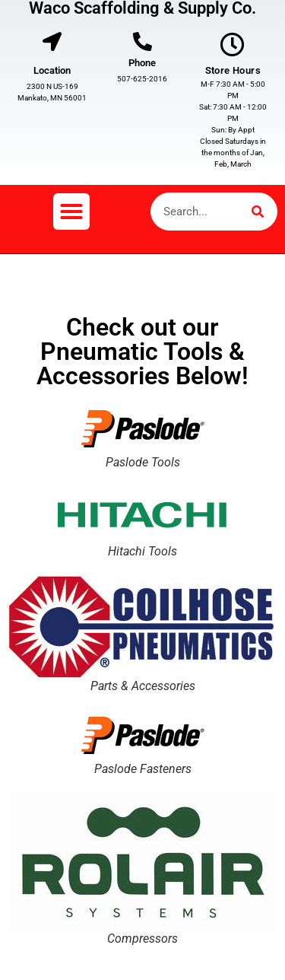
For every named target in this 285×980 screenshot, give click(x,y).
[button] (71, 212)
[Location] (52, 41)
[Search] (258, 212)
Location (52, 70)
